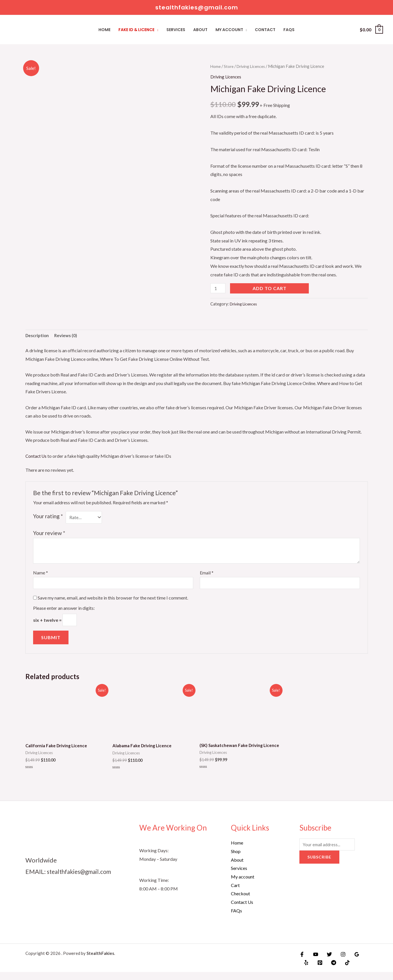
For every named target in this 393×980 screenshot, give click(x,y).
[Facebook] (302, 962)
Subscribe (319, 866)
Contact (265, 30)
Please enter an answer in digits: (64, 611)
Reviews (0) (68, 336)
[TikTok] (342, 971)
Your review (49, 535)
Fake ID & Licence (136, 30)
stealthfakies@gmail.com (82, 879)
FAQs (289, 30)
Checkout (240, 901)
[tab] (38, 336)
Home (104, 30)
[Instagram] (339, 962)
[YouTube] (314, 962)
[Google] (351, 962)
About (200, 30)
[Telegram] (330, 971)
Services (176, 30)
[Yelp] (306, 971)
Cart (235, 893)
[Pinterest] (318, 971)
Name (41, 574)
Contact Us (37, 457)
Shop (236, 859)
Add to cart (271, 288)
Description (38, 336)
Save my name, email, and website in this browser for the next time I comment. (113, 600)
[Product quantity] (219, 288)
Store (230, 66)
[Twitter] (327, 962)
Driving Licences (254, 66)
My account (229, 30)
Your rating (48, 517)
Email (207, 574)
